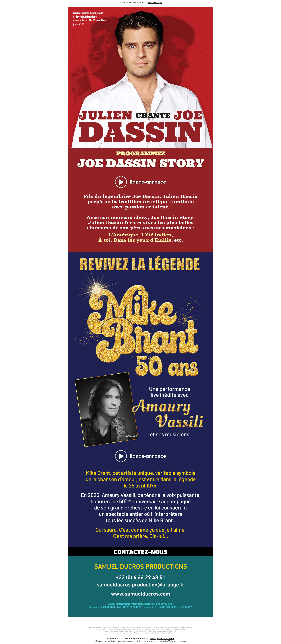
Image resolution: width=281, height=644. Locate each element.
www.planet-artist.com (162, 638)
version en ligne (155, 3)
